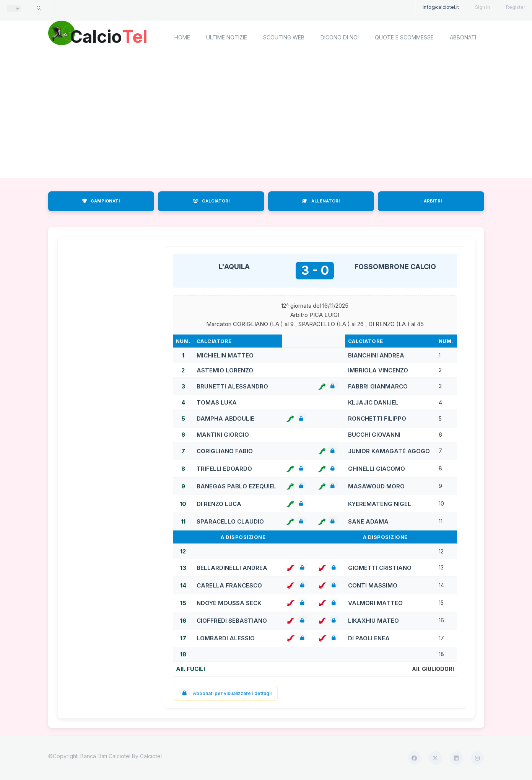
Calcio (113, 36)
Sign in (482, 7)
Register (516, 7)
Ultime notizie (227, 37)
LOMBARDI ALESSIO (226, 638)
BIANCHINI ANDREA (376, 355)
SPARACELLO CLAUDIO (230, 521)
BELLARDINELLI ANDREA (232, 568)
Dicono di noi (340, 37)
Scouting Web (284, 37)
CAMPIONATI (101, 201)
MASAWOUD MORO (376, 486)
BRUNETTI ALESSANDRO (232, 386)
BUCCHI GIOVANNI (374, 435)
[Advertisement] (266, 117)
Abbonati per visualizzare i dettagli (225, 693)
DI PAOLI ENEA (369, 638)
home (182, 37)
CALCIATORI (211, 201)
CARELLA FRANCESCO (229, 585)
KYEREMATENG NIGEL (380, 504)
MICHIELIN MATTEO (225, 355)
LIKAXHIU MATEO (373, 621)
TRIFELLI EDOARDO (224, 469)
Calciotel (151, 756)
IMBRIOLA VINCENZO (378, 370)
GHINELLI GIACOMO (377, 469)
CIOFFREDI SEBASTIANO (232, 621)
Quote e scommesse (404, 37)
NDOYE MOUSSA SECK (229, 603)
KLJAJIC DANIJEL (373, 402)
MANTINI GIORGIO (223, 435)
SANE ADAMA (368, 521)
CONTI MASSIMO (373, 585)
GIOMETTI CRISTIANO (380, 568)
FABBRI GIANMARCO (378, 386)
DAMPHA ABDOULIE (225, 419)
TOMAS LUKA (217, 402)
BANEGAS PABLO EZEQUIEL (237, 486)
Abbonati (463, 37)
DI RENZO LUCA (219, 504)
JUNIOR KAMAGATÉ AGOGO (389, 451)
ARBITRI (433, 201)
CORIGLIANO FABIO (225, 451)
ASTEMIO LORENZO (225, 370)
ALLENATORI (321, 201)
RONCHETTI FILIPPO (377, 419)
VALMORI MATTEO (375, 603)
